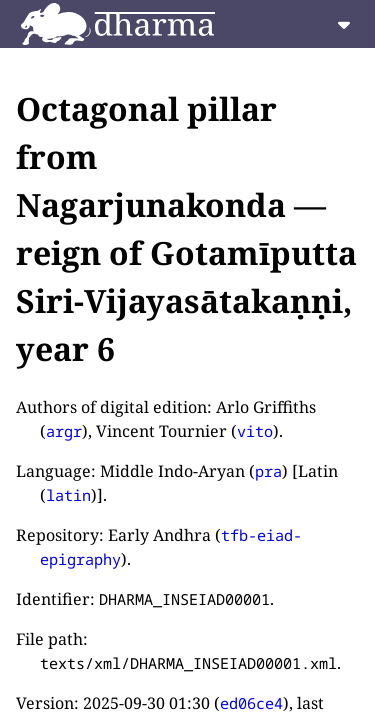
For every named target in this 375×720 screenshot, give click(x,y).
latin (68, 495)
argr (64, 431)
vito (255, 431)
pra (268, 471)
